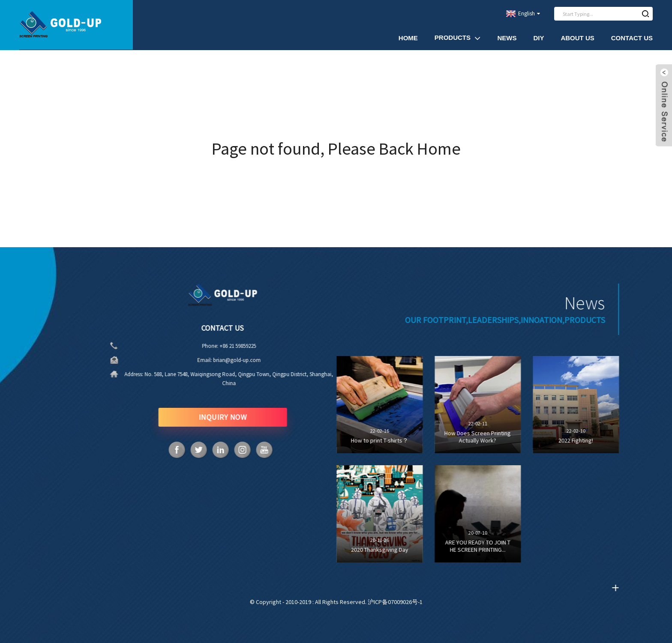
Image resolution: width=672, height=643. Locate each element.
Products (458, 38)
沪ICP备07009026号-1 (395, 602)
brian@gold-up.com (235, 360)
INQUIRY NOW (220, 417)
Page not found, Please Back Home (336, 149)
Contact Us (632, 38)
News (507, 38)
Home (408, 38)
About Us (577, 38)
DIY (538, 38)
